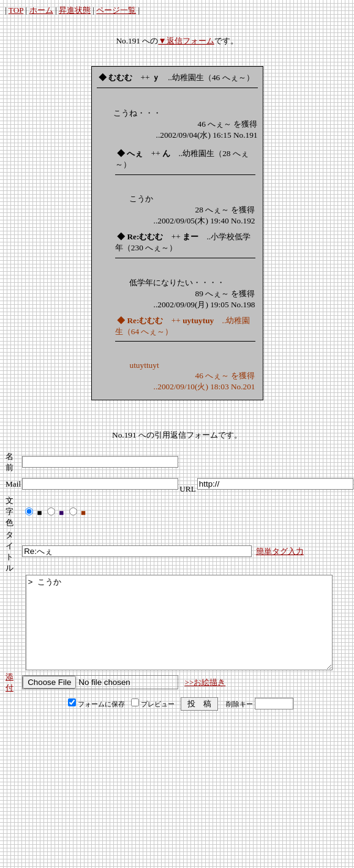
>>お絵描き (205, 701)
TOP (16, 10)
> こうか (179, 632)
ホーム (41, 10)
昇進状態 (75, 10)
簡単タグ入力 (280, 551)
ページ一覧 (116, 10)
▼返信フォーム (186, 41)
